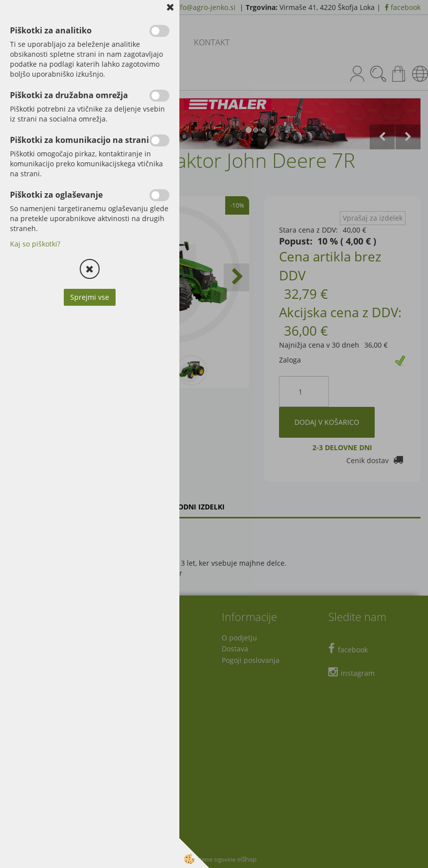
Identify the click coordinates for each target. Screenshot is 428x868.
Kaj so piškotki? (35, 244)
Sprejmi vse (90, 297)
